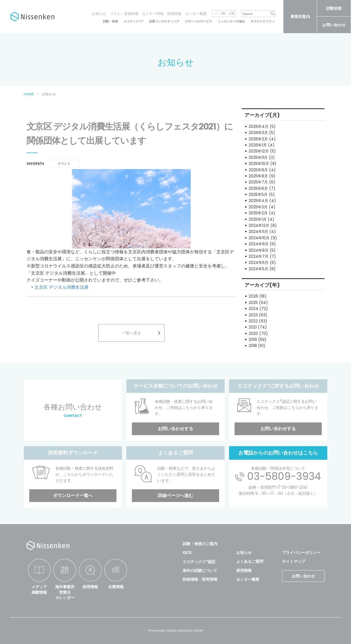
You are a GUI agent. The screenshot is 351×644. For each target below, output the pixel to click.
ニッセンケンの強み (231, 21)
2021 (253, 327)
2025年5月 (258, 194)
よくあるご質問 (250, 561)
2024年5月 (258, 269)
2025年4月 (258, 201)
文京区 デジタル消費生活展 (62, 287)
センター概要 (196, 14)
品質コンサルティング (164, 21)
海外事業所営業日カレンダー (65, 592)
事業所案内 (300, 17)
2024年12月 (259, 225)
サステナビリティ (263, 21)
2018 (253, 346)
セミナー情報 (153, 14)
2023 (253, 315)
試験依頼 (334, 8)
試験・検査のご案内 (200, 544)
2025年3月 (258, 207)
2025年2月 (258, 213)
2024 (253, 309)
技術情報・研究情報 (200, 579)
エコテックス (134, 21)
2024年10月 (259, 238)
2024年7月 (259, 256)
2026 (253, 296)
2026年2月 (258, 139)
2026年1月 (258, 145)
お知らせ (99, 14)
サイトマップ (294, 561)
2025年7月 (258, 182)
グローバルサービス (199, 21)
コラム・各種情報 (124, 14)
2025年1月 (258, 219)
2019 (253, 340)
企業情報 (116, 587)
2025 (253, 303)
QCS (187, 553)
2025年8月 (258, 176)
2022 (253, 321)
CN (232, 14)
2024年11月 (258, 232)
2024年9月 (259, 244)
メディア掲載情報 (39, 590)
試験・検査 (111, 21)
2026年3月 (258, 133)
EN (223, 14)
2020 (253, 333)
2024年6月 (259, 262)
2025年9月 (258, 170)
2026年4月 (259, 127)
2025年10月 (259, 164)
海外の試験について (200, 571)
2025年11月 (258, 157)
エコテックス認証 (199, 562)
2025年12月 (259, 151)
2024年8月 (259, 250)
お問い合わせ (334, 25)
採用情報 (174, 14)
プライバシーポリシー (301, 553)
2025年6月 (258, 188)
